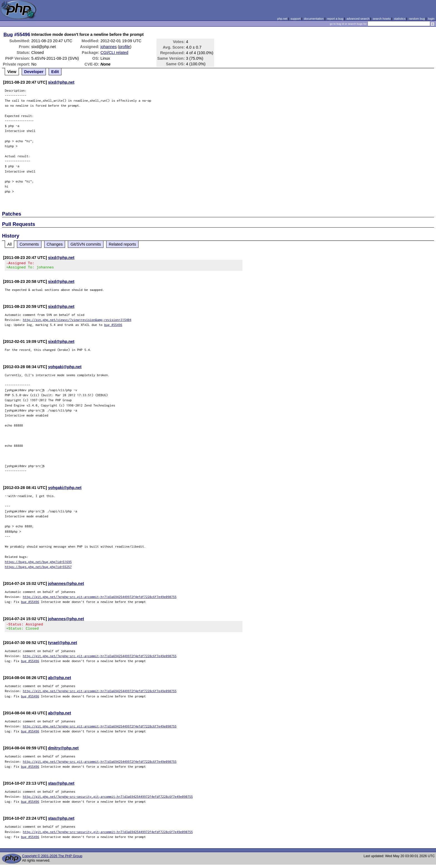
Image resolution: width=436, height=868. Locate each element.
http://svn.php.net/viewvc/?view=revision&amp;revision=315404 (77, 321)
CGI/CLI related (114, 53)
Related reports (122, 244)
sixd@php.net (61, 82)
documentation (314, 19)
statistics (400, 19)
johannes (108, 47)
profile (125, 47)
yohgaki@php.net (65, 368)
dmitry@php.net (63, 751)
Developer (34, 72)
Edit (55, 72)
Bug (8, 34)
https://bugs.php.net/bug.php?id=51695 (38, 563)
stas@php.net (61, 787)
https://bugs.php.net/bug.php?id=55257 (38, 568)
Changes (55, 244)
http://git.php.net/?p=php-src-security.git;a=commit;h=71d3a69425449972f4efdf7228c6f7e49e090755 (108, 800)
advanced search (358, 19)
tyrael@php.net (63, 646)
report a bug (335, 19)
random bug (417, 19)
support (296, 19)
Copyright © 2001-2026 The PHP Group (52, 859)
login (431, 19)
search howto (381, 19)
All (9, 244)
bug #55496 (113, 326)
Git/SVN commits (86, 244)
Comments (29, 244)
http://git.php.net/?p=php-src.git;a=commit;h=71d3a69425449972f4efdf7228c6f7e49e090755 (100, 598)
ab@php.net (60, 681)
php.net (282, 19)
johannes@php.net (66, 585)
